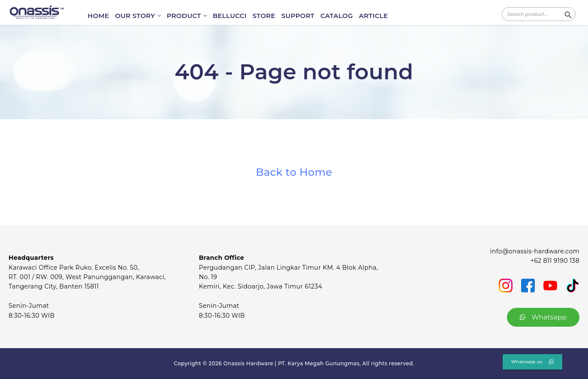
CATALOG (337, 16)
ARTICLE (373, 16)
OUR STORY (138, 16)
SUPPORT (298, 16)
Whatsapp (543, 317)
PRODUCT (187, 16)
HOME (98, 16)
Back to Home (294, 172)
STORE (264, 16)
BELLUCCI (230, 16)
